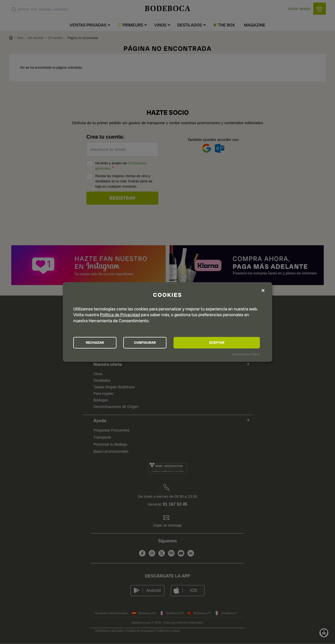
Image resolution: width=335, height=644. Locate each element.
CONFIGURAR (167, 343)
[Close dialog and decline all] (263, 290)
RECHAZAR (102, 343)
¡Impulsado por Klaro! (246, 355)
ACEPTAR (231, 343)
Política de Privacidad (120, 314)
